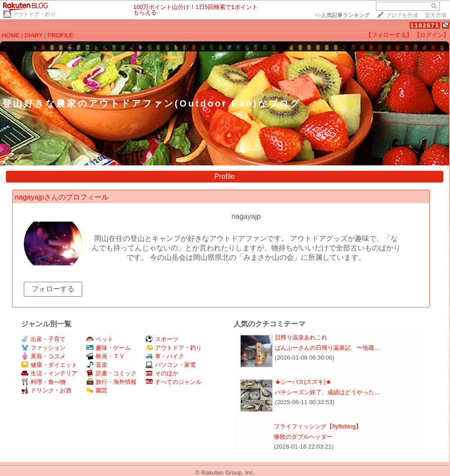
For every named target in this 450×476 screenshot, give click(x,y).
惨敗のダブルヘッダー (303, 437)
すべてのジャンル (174, 382)
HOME (11, 35)
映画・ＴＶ (106, 356)
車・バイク (165, 356)
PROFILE (60, 35)
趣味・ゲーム (108, 348)
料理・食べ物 (43, 382)
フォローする (53, 289)
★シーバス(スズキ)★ (303, 382)
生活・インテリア (49, 373)
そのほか (162, 373)
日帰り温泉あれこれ (301, 337)
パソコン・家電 (171, 365)
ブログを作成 (402, 15)
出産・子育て (43, 339)
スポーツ (162, 339)
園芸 (97, 390)
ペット (100, 339)
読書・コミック (111, 373)
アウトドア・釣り (34, 14)
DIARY (34, 35)
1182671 (425, 25)
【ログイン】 (432, 35)
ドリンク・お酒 (46, 390)
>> (342, 15)
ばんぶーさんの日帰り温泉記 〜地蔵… (327, 348)
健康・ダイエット (49, 365)
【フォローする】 (389, 35)
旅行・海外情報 (111, 382)
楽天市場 (436, 15)
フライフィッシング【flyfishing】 (318, 426)
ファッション (43, 348)
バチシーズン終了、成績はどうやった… (327, 392)
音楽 (97, 365)
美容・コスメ (43, 356)
